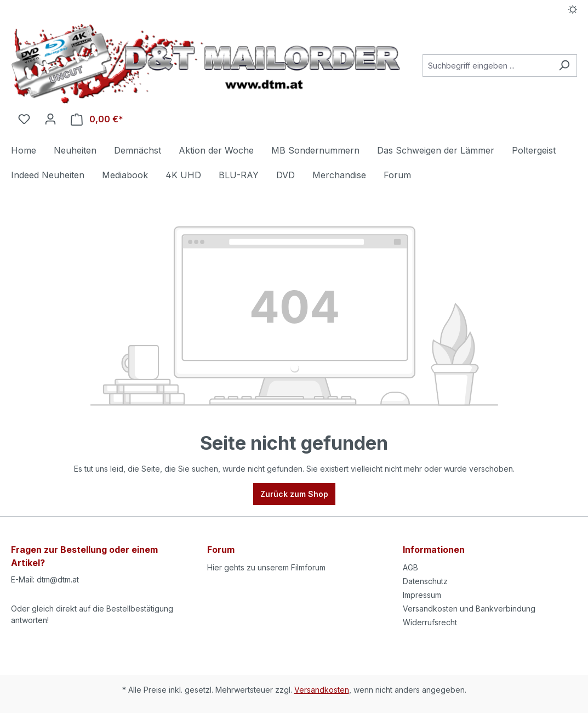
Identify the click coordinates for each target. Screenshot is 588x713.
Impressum (422, 595)
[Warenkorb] (97, 119)
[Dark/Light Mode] (573, 9)
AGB (410, 567)
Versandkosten (322, 690)
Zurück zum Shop (294, 494)
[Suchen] (564, 66)
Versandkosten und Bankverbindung (469, 609)
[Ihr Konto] (50, 119)
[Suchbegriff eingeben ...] (487, 66)
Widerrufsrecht (430, 622)
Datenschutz (425, 581)
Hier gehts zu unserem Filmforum (266, 567)
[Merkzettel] (24, 119)
